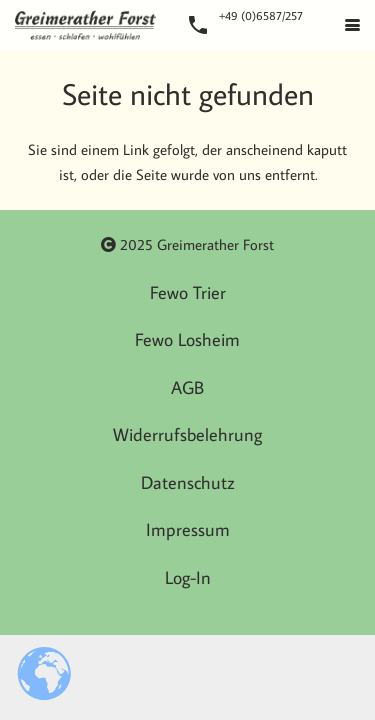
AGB (187, 387)
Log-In (188, 577)
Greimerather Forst (215, 244)
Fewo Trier (188, 292)
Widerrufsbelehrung (187, 434)
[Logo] (85, 25)
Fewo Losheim (187, 339)
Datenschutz (188, 482)
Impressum (188, 529)
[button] (352, 25)
